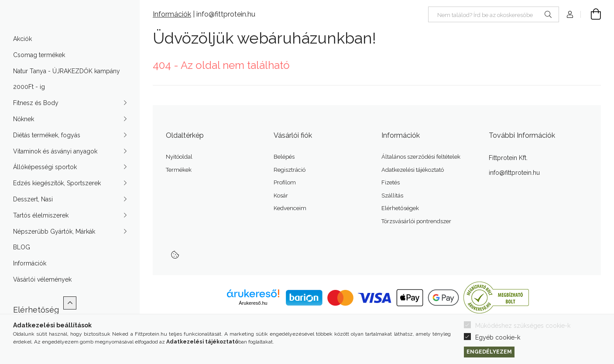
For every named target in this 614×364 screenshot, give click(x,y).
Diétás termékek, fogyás (47, 152)
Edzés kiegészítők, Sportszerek (57, 200)
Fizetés (391, 182)
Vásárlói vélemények (42, 296)
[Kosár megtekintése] (591, 14)
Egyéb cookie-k (498, 337)
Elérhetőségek (400, 208)
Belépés (284, 157)
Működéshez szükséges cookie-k (523, 326)
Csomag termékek (39, 72)
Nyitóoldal (179, 157)
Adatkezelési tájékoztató (413, 170)
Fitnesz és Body (36, 120)
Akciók (22, 56)
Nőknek (24, 136)
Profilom (285, 182)
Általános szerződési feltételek (421, 157)
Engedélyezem (489, 352)
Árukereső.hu (253, 303)
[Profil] (570, 14)
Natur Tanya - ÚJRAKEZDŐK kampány (67, 88)
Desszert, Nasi (33, 216)
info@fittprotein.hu (226, 14)
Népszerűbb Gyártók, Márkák (54, 248)
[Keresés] (548, 14)
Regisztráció (290, 170)
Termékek (179, 170)
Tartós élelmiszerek (41, 232)
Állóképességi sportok (45, 184)
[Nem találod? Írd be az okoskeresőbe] (494, 14)
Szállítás (392, 196)
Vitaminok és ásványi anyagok (55, 168)
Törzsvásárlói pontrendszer (416, 221)
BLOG (22, 264)
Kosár (281, 196)
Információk (30, 280)
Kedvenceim (290, 208)
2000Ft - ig (29, 104)
